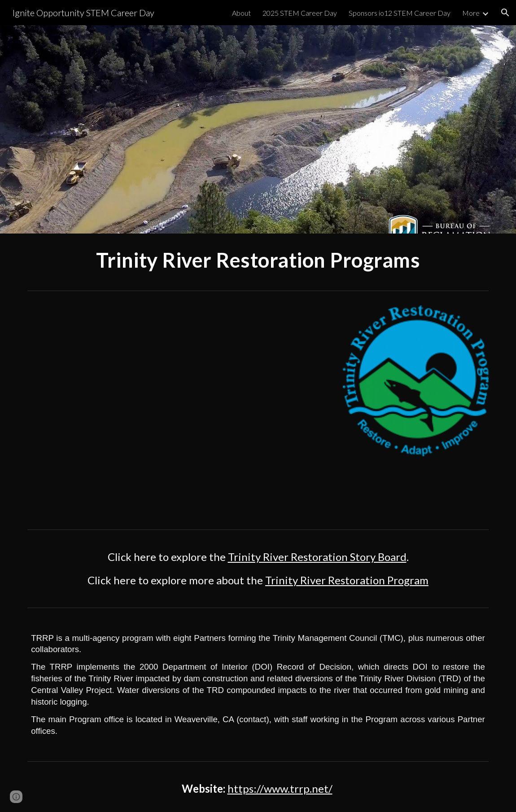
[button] (505, 13)
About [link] (241, 13)
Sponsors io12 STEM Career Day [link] (400, 13)
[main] (258, 260)
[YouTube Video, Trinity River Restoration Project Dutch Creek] (179, 410)
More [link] (471, 13)
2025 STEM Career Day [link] (300, 13)
